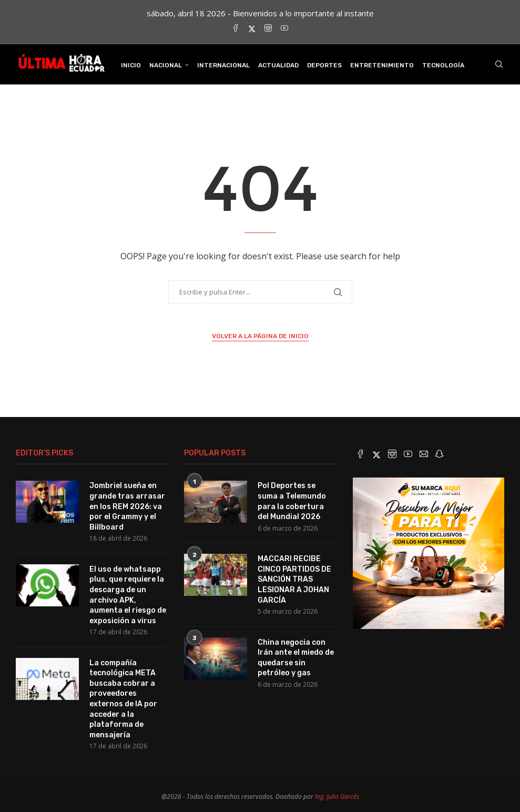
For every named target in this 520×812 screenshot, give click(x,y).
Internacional (223, 65)
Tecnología (443, 65)
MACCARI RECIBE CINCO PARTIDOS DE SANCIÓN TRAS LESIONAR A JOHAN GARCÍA (294, 579)
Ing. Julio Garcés (337, 796)
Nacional (166, 65)
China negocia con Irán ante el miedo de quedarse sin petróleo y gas (296, 658)
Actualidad (278, 65)
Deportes (324, 65)
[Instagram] (268, 29)
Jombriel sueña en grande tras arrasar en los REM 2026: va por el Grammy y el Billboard (127, 506)
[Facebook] (236, 29)
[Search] (499, 65)
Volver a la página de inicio (260, 336)
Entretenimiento (382, 65)
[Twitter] (252, 29)
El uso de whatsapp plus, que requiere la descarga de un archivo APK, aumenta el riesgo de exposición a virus (128, 595)
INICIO (131, 65)
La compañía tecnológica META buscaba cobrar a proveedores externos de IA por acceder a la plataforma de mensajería (123, 699)
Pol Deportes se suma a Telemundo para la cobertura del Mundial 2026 (292, 501)
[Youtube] (284, 29)
